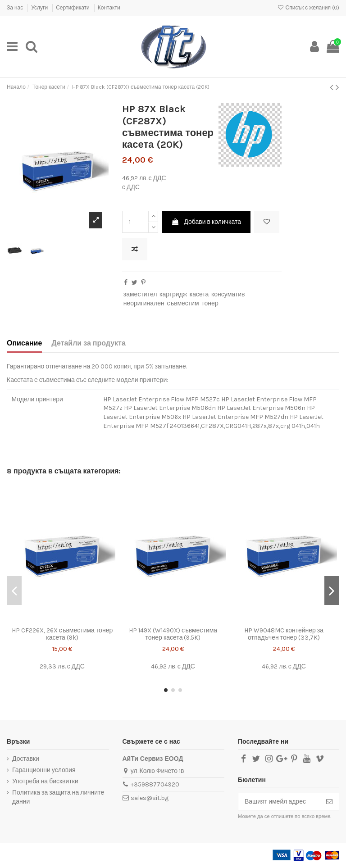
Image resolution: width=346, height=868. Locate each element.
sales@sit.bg (150, 798)
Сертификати (73, 8)
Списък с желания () (308, 8)
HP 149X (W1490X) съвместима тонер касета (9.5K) (173, 634)
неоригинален (144, 303)
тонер (210, 303)
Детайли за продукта (88, 343)
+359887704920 (155, 784)
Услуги (40, 8)
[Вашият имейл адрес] (279, 802)
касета (199, 294)
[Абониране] (329, 802)
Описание (24, 343)
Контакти (109, 8)
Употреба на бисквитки (45, 781)
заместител (140, 294)
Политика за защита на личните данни (58, 797)
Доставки (26, 759)
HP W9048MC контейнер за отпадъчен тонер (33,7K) (284, 634)
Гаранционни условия (44, 770)
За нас (16, 8)
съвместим (183, 303)
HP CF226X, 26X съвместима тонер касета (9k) (62, 634)
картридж (173, 294)
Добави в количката (206, 222)
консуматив (228, 294)
